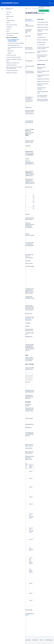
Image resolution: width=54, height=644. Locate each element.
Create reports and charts (43, 27)
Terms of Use (35, 640)
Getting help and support (12, 73)
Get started (9, 12)
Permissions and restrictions (13, 33)
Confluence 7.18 (9, 8)
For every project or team (43, 22)
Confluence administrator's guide (13, 57)
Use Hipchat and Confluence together (16, 43)
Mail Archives (11, 51)
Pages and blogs (10, 16)
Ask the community (42, 115)
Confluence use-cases (11, 55)
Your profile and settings (12, 25)
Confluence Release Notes (12, 71)
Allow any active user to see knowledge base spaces (42, 56)
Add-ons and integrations (12, 38)
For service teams (41, 45)
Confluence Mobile (10, 21)
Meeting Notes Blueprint (26, 319)
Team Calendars (10, 35)
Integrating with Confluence (43, 79)
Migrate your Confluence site (13, 63)
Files (7, 19)
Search (50, 3)
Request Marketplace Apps (14, 45)
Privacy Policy (28, 640)
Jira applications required (43, 60)
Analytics (8, 29)
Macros (8, 23)
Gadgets (10, 53)
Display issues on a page (43, 25)
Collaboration (9, 27)
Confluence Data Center (11, 65)
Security (42, 640)
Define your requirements (43, 40)
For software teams (41, 37)
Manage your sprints (42, 42)
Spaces (8, 14)
